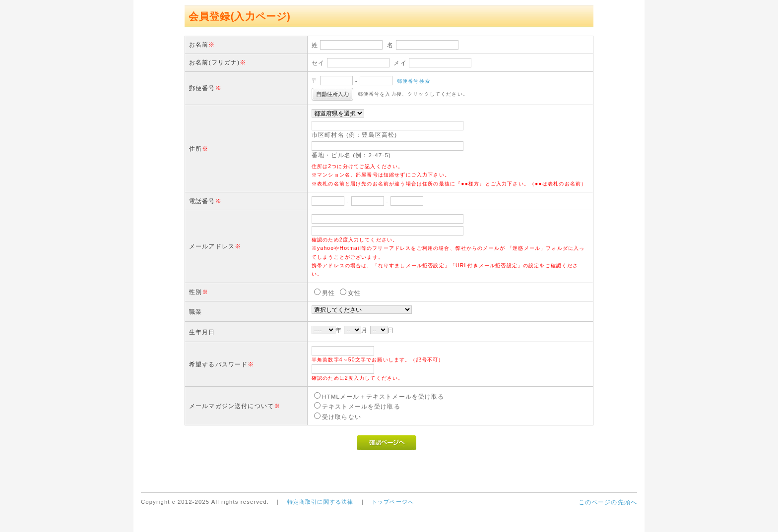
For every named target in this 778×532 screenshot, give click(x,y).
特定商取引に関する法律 (321, 502)
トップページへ (393, 502)
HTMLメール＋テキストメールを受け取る (383, 396)
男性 (328, 293)
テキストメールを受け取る (361, 406)
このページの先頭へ (608, 502)
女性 (354, 293)
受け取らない (342, 417)
